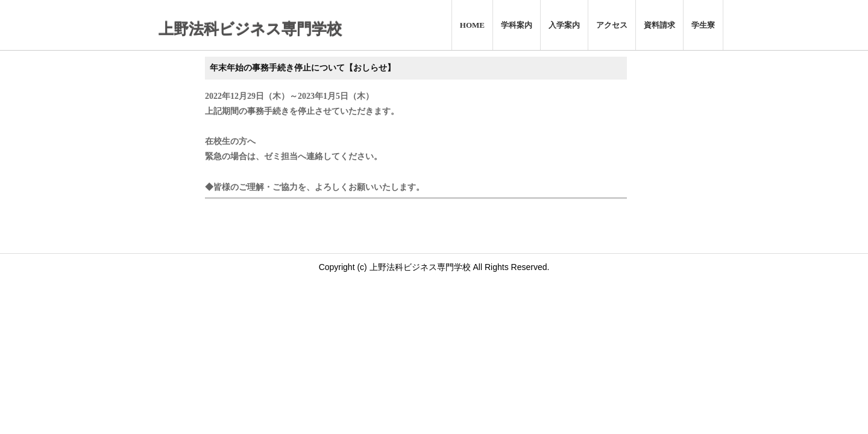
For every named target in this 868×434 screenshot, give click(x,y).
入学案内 (564, 25)
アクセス (612, 25)
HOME (472, 25)
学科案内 (517, 25)
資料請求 (659, 25)
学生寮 (703, 25)
